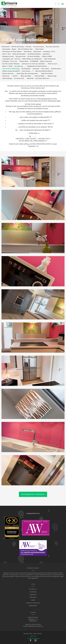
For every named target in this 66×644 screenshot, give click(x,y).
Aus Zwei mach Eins (53, 47)
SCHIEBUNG (34, 61)
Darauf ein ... (7, 76)
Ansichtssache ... (57, 69)
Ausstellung (33, 592)
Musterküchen (33, 606)
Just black (36, 69)
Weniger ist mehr (8, 56)
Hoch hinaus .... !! (28, 71)
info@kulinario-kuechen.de (35, 626)
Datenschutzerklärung (33, 638)
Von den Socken (39, 47)
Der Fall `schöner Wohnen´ (11, 64)
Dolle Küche (28, 52)
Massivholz (37, 52)
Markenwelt (33, 595)
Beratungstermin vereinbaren (33, 494)
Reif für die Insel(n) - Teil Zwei (21, 47)
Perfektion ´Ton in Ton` (10, 61)
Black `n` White (7, 66)
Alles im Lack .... (53, 64)
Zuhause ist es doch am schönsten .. (34, 64)
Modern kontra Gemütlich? (11, 71)
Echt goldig (6, 49)
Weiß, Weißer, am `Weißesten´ (32, 59)
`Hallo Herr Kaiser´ (47, 74)
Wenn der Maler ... (27, 76)
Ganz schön (45, 69)
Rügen (14, 49)
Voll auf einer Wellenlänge (11, 69)
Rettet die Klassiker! (19, 54)
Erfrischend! (5, 47)
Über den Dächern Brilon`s (44, 71)
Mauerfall (30, 78)
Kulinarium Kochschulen (33, 603)
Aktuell (33, 600)
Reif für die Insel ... (9, 74)
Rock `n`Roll (6, 54)
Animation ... (47, 54)
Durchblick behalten (34, 54)
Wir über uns (33, 589)
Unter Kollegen (7, 78)
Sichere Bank (24, 61)
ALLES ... (16, 76)
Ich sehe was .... (20, 66)
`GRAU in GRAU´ (47, 56)
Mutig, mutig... (53, 76)
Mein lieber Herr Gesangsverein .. (28, 74)
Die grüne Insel (21, 56)
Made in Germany (46, 61)
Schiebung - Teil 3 (49, 52)
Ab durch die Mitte (34, 56)
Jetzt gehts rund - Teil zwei (11, 59)
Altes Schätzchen (50, 59)
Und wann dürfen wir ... (43, 78)
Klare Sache (40, 49)
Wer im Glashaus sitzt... (26, 49)
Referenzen (33, 597)
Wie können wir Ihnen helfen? (12, 52)
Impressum (33, 636)
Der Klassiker (26, 69)
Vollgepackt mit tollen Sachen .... (38, 66)
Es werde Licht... (20, 78)
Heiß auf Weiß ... (40, 76)
